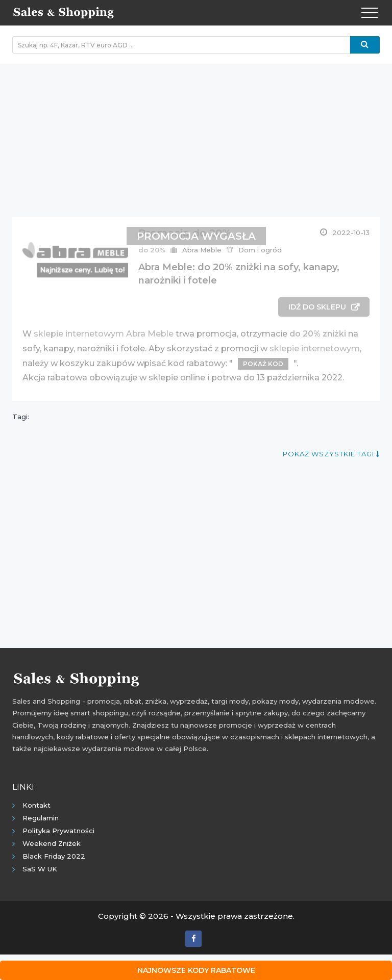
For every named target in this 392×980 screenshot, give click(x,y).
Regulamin (41, 818)
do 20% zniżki (318, 334)
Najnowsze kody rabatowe (196, 970)
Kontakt (36, 805)
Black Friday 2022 (54, 856)
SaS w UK (40, 869)
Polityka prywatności (58, 831)
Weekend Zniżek (52, 843)
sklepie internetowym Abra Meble (104, 334)
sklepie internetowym (315, 349)
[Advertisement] (196, 135)
